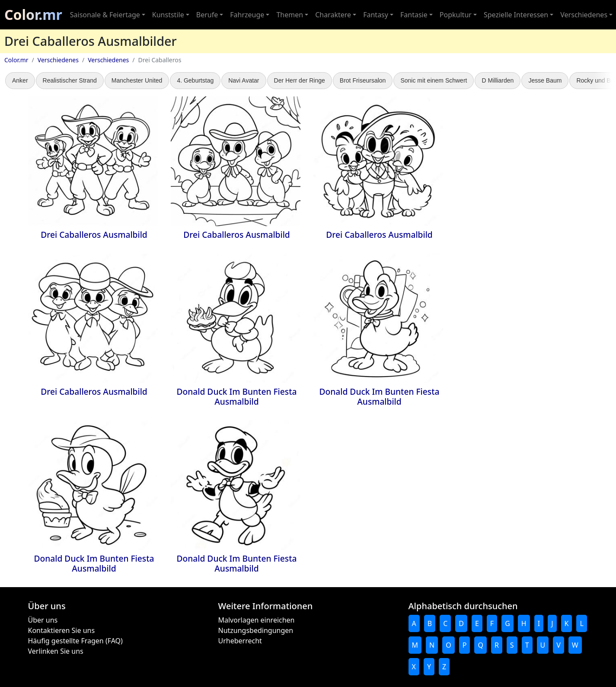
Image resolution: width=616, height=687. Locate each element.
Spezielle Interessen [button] (516, 15)
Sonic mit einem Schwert (434, 80)
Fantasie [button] (414, 15)
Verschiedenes (58, 60)
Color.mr (33, 14)
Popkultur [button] (456, 15)
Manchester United (137, 80)
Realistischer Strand (70, 80)
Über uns (43, 620)
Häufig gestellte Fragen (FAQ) (75, 641)
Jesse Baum (545, 80)
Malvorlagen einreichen (257, 620)
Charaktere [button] (333, 15)
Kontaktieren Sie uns (62, 630)
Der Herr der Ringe (300, 80)
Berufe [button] (207, 15)
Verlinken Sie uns (56, 651)
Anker (20, 80)
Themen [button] (290, 15)
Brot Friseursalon (363, 80)
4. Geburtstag (195, 80)
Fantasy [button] (376, 15)
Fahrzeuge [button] (247, 15)
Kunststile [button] (168, 15)
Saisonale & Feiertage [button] (105, 15)
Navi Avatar (244, 80)
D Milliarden (498, 80)
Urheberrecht (240, 641)
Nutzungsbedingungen (256, 630)
